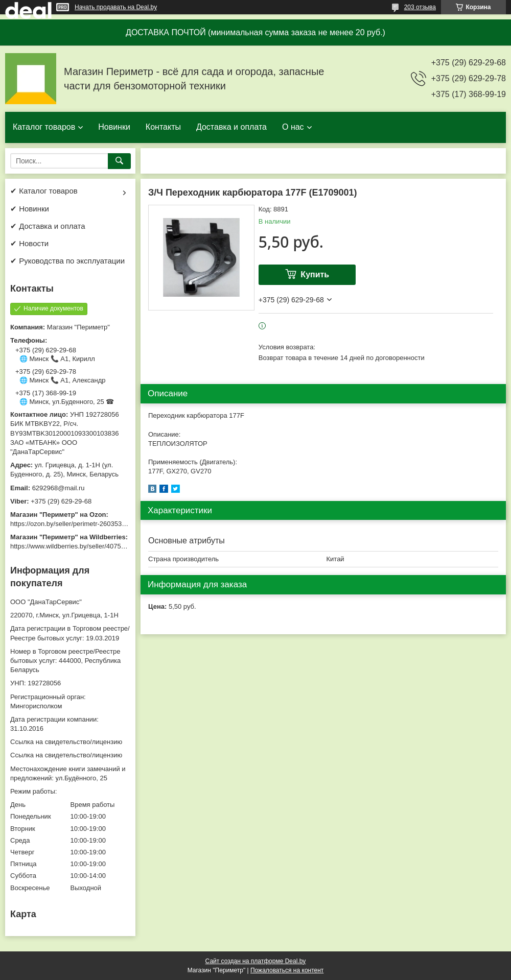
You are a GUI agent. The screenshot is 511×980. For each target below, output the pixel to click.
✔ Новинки (30, 209)
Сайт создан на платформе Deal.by (256, 961)
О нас (293, 127)
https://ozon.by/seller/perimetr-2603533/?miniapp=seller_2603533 (107, 524)
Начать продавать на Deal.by (116, 7)
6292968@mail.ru (59, 488)
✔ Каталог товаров (44, 191)
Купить (315, 274)
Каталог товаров (44, 127)
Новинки (114, 127)
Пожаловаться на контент (287, 970)
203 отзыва (420, 7)
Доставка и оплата (231, 127)
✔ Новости (29, 243)
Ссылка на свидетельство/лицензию (66, 742)
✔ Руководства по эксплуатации (67, 261)
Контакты (163, 127)
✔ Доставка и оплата (48, 226)
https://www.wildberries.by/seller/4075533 (71, 546)
